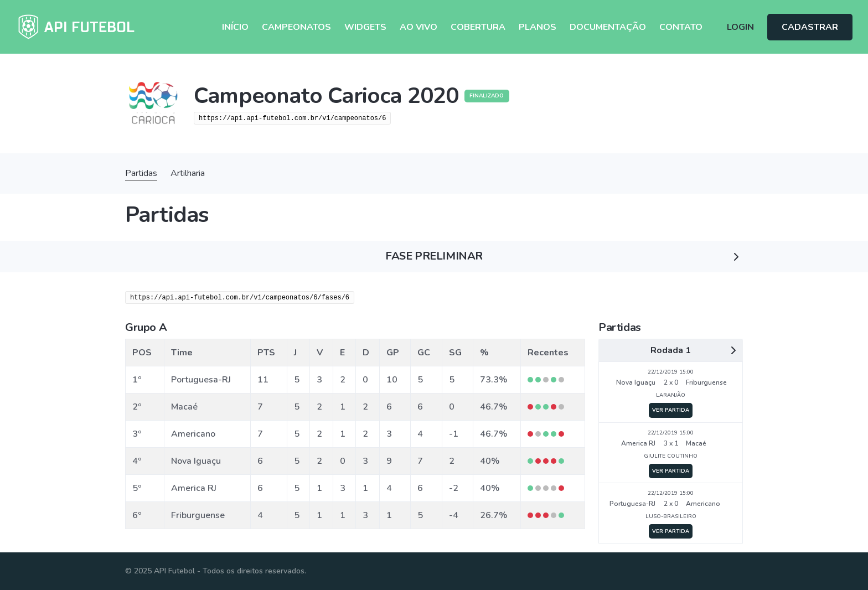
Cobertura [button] (478, 27)
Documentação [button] (608, 27)
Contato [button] (681, 27)
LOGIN (740, 27)
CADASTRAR (810, 27)
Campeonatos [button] (296, 27)
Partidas (141, 173)
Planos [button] (538, 27)
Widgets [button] (365, 27)
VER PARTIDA (671, 410)
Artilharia (188, 173)
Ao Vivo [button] (418, 27)
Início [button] (235, 27)
